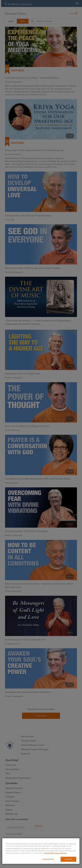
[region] (41, 851)
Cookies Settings (48, 859)
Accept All (68, 859)
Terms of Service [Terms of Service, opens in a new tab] (61, 853)
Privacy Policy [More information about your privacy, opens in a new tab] (49, 853)
